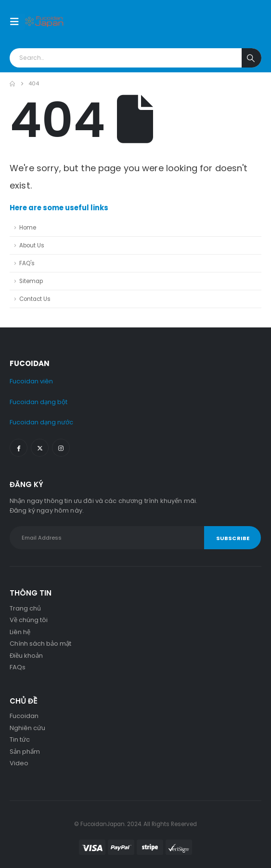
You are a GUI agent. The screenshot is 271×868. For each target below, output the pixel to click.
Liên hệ (20, 632)
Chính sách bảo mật (40, 644)
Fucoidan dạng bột (39, 402)
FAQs (18, 667)
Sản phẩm (25, 752)
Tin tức (20, 739)
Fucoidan (24, 716)
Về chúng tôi (29, 620)
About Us (32, 245)
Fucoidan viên (31, 381)
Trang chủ (25, 608)
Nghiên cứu (27, 728)
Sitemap (31, 281)
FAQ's (27, 263)
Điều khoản (26, 656)
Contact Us (35, 299)
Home (28, 228)
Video (19, 763)
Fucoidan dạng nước (41, 422)
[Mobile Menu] (17, 22)
